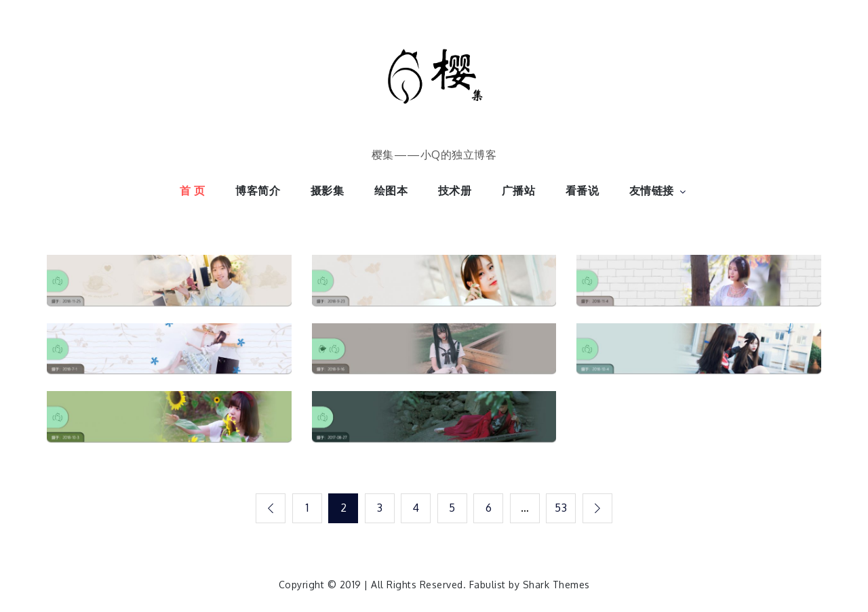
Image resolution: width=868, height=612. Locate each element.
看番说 (583, 190)
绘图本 (391, 190)
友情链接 (659, 190)
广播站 (519, 190)
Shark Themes (556, 585)
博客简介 (258, 190)
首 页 (193, 190)
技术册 (455, 190)
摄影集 (328, 190)
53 (561, 508)
